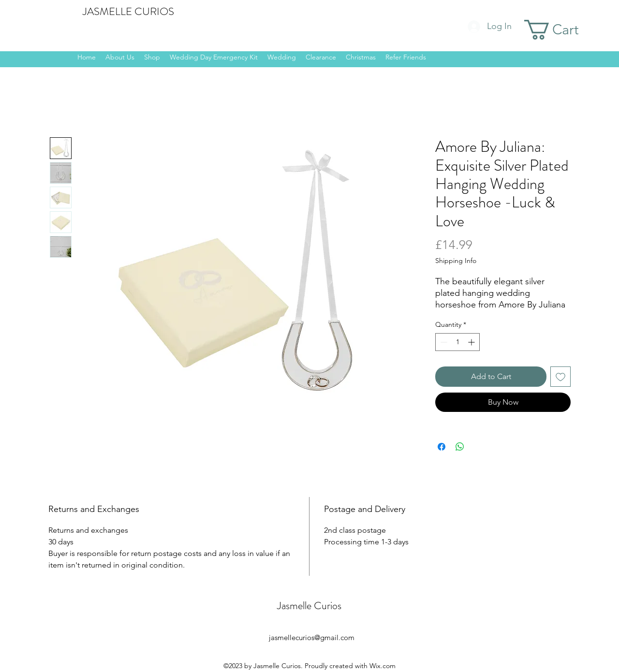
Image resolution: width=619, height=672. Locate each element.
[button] (564, 30)
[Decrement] (443, 342)
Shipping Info (456, 261)
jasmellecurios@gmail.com (312, 637)
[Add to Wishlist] (560, 377)
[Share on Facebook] (442, 447)
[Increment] (472, 342)
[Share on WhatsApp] (460, 447)
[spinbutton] (457, 342)
